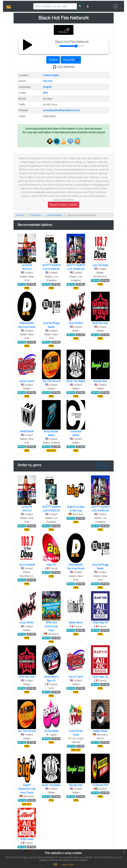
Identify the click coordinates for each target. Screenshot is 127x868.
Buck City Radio (76, 381)
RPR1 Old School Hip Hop (51, 626)
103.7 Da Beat (100, 265)
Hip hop (48, 81)
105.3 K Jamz (27, 381)
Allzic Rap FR (100, 623)
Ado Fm (51, 565)
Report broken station (64, 205)
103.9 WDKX (76, 323)
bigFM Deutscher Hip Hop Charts (27, 789)
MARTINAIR (27, 431)
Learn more (68, 865)
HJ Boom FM (100, 785)
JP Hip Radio (51, 731)
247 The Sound (51, 381)
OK (55, 864)
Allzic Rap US (100, 677)
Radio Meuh (76, 623)
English (47, 87)
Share (53, 60)
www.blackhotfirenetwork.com (61, 110)
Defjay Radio (100, 731)
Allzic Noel (27, 839)
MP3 (45, 93)
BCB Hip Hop (100, 323)
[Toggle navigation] (115, 6)
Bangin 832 (100, 381)
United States (51, 75)
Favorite (71, 60)
